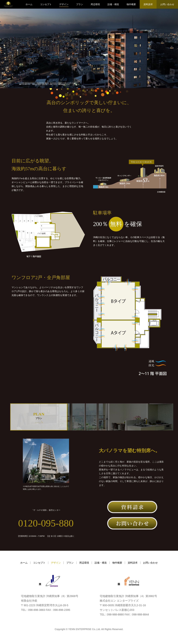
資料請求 (148, 4)
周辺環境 (95, 4)
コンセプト (46, 4)
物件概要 (131, 4)
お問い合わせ (167, 4)
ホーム (29, 4)
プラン (80, 4)
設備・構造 (113, 4)
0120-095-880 (46, 524)
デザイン (64, 4)
